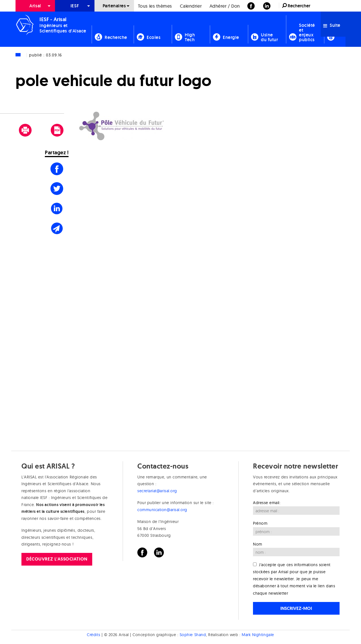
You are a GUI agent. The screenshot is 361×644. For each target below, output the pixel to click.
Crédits (93, 635)
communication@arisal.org (162, 510)
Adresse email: (267, 503)
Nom (258, 544)
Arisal (35, 6)
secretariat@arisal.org (157, 491)
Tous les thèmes (155, 6)
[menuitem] (35, 6)
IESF (75, 6)
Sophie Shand (193, 635)
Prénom (260, 523)
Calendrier (191, 6)
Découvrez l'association (57, 559)
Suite (332, 25)
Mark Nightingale (258, 635)
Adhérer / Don (225, 6)
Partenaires (114, 6)
